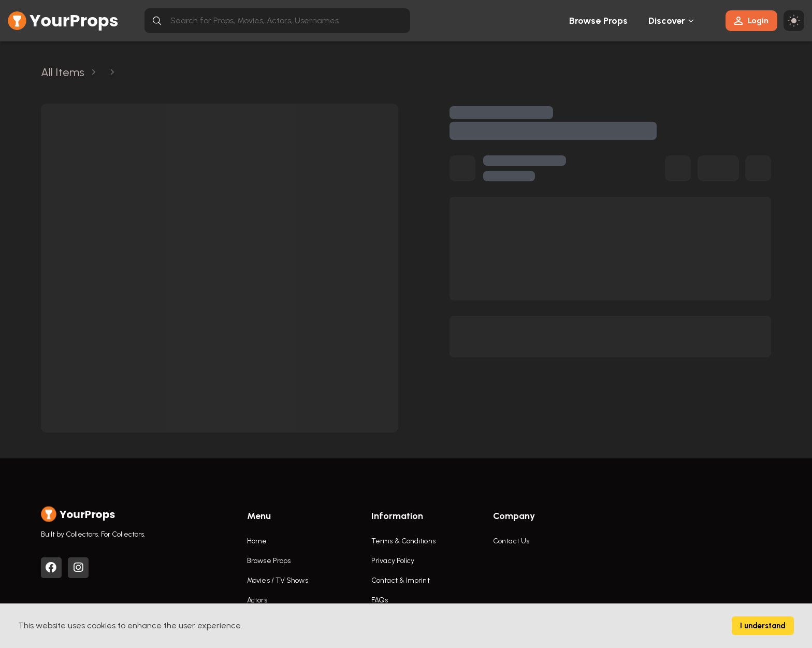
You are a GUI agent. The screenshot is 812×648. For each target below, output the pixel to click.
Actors (257, 600)
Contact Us (511, 541)
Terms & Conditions (403, 541)
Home (257, 541)
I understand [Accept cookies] (763, 626)
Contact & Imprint (401, 580)
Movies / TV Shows (278, 580)
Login (751, 20)
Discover (667, 21)
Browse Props (598, 21)
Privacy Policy (393, 561)
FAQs (380, 600)
